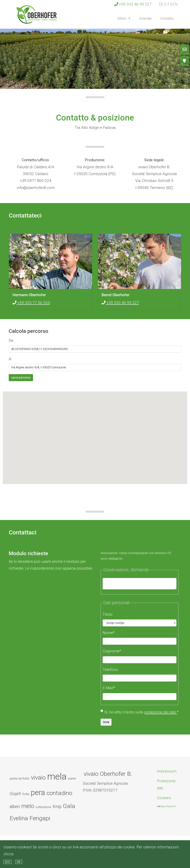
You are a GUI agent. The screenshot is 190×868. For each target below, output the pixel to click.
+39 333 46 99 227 (133, 4)
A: (11, 359)
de (161, 4)
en (175, 4)
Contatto (167, 18)
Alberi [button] (126, 18)
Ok (19, 862)
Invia (106, 722)
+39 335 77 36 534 (31, 303)
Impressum (167, 771)
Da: (12, 340)
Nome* (109, 633)
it (168, 4)
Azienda (145, 18)
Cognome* (112, 651)
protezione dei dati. (160, 712)
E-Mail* (109, 688)
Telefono (110, 670)
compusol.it (170, 806)
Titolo (108, 614)
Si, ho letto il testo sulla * (141, 712)
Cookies (164, 798)
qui (8, 862)
